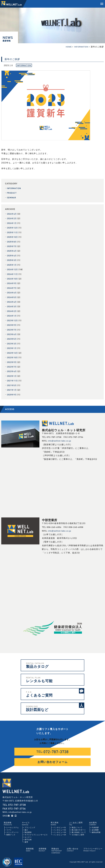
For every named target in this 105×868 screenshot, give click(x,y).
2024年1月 (12, 314)
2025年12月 (13, 227)
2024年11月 (13, 273)
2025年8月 (12, 241)
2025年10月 (13, 237)
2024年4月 (12, 301)
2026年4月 (12, 214)
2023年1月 (12, 346)
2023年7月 (12, 328)
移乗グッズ (11, 832)
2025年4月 (12, 255)
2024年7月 (12, 287)
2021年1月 (12, 388)
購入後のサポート (79, 828)
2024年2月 (12, 310)
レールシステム (13, 825)
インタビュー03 (60, 830)
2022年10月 (13, 356)
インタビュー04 (60, 832)
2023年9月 (12, 324)
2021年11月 (13, 378)
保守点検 (28, 837)
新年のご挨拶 (12, 59)
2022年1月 (12, 374)
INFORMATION (14, 188)
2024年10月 (13, 278)
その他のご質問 (78, 832)
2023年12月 (13, 319)
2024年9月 (12, 282)
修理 (26, 840)
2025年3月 (12, 259)
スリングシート (13, 830)
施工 (26, 828)
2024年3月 (12, 305)
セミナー (28, 835)
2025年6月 (12, 250)
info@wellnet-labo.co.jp (60, 439)
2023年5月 (12, 337)
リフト (9, 828)
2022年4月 (12, 369)
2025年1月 (12, 264)
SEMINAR (12, 197)
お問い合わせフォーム (53, 760)
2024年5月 (12, 296)
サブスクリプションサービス (36, 832)
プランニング (30, 825)
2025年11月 (13, 232)
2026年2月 (12, 218)
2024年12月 (13, 269)
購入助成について (79, 830)
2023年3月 (12, 342)
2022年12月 (13, 351)
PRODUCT (12, 193)
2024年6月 (12, 291)
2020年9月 (12, 392)
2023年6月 (12, 333)
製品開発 (28, 830)
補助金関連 (96, 830)
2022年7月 (12, 365)
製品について (77, 825)
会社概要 (95, 828)
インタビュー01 (60, 825)
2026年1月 (12, 223)
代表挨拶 (95, 825)
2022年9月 (12, 360)
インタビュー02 (60, 828)
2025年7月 (12, 246)
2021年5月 (12, 383)
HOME (67, 47)
